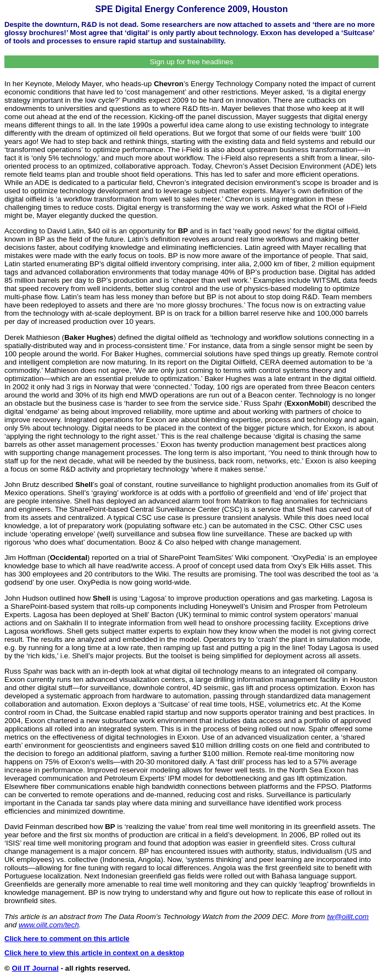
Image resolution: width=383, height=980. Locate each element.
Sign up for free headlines (192, 62)
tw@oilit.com (348, 917)
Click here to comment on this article (67, 939)
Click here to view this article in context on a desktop (94, 953)
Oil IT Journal (35, 968)
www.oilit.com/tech (49, 925)
